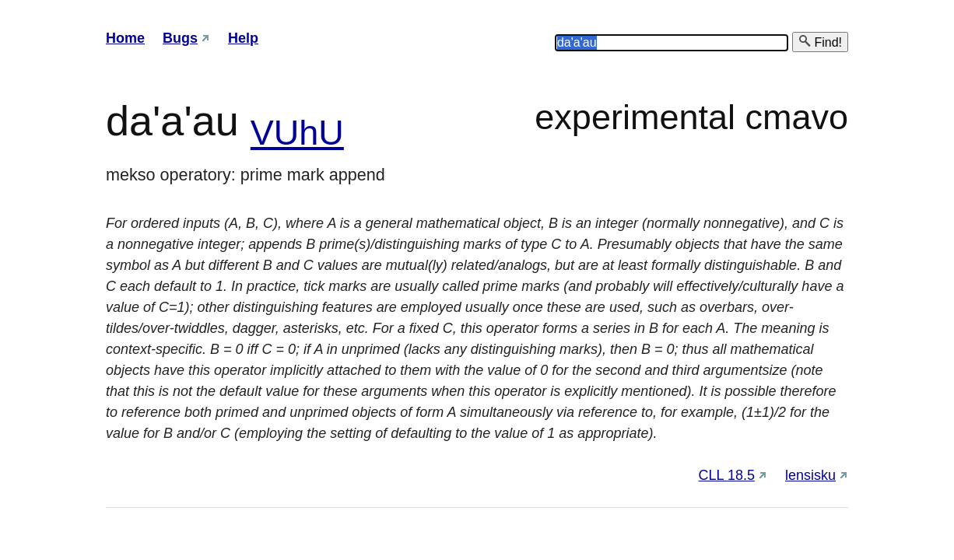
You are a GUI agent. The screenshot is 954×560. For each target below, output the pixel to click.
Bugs (180, 38)
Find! (820, 42)
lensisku (810, 475)
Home (125, 38)
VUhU (297, 133)
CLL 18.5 (727, 475)
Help (243, 38)
